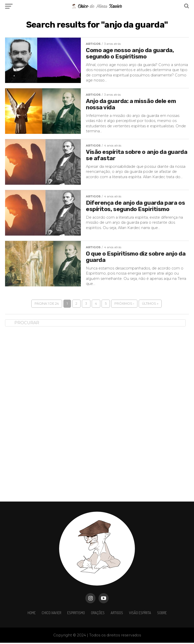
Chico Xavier (51, 614)
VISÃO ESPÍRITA (140, 614)
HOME (32, 614)
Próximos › (124, 305)
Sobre (162, 614)
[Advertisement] (43, 411)
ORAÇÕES (98, 614)
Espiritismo (76, 614)
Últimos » (150, 305)
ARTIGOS (117, 614)
